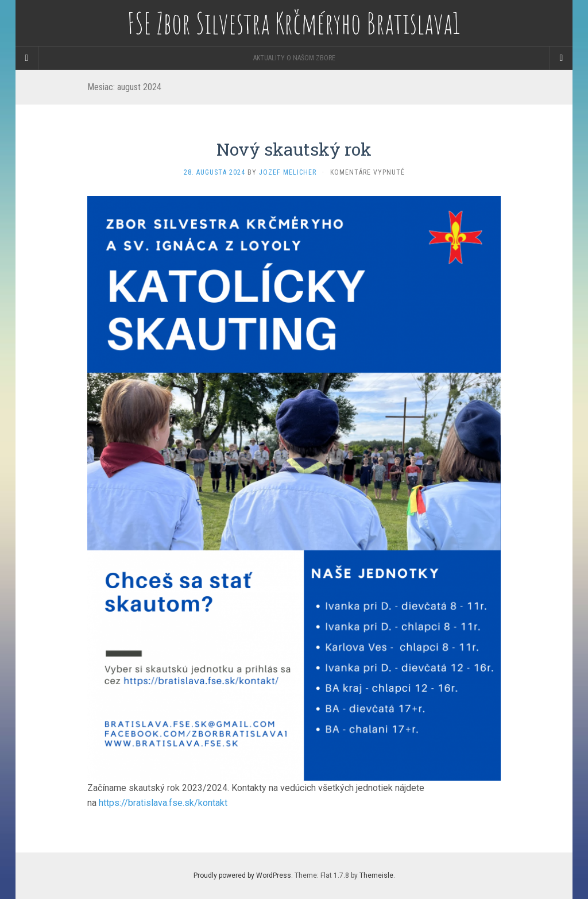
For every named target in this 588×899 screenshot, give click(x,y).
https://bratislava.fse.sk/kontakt (163, 803)
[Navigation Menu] (561, 58)
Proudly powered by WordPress (242, 875)
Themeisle (376, 875)
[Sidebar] (27, 58)
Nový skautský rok (294, 149)
